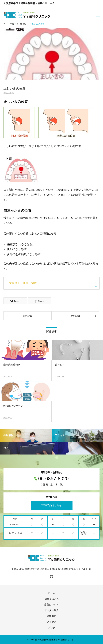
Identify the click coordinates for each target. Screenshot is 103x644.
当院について (52, 604)
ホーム (52, 593)
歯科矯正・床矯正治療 (23, 283)
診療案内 (52, 616)
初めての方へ (52, 599)
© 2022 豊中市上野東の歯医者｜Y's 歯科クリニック (52, 640)
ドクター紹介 (52, 610)
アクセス (52, 622)
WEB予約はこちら (52, 505)
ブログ (52, 628)
